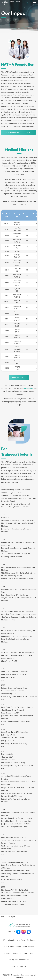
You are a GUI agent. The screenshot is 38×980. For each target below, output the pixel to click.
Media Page (29, 388)
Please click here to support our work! (18, 132)
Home (3, 917)
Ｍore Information (19, 377)
